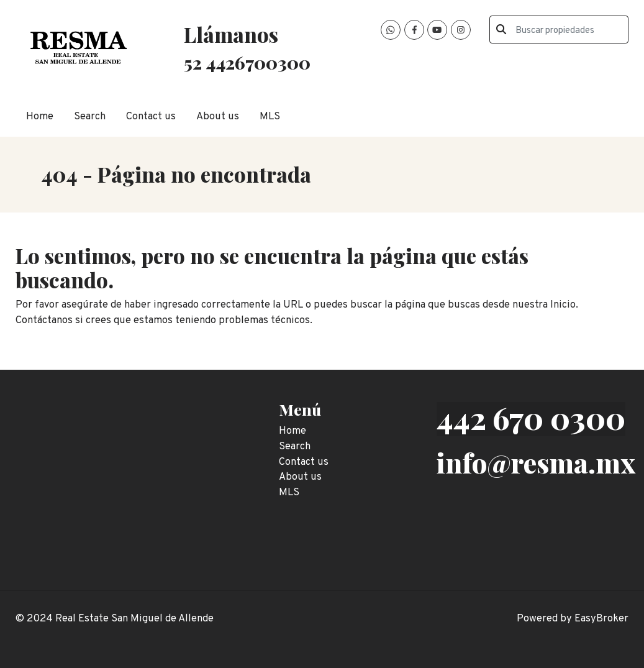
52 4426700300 (247, 62)
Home (40, 117)
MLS (270, 117)
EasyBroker (601, 619)
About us (218, 117)
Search (90, 117)
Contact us (151, 117)
